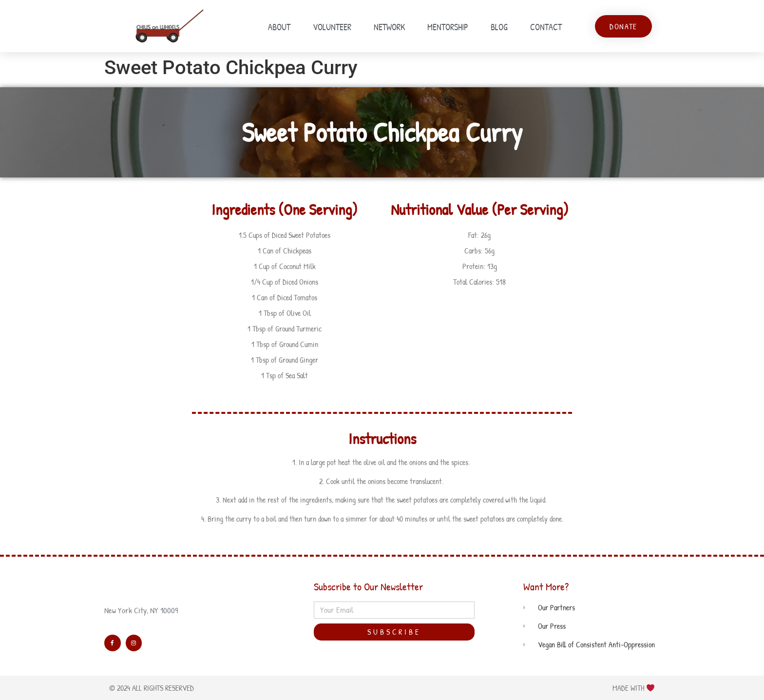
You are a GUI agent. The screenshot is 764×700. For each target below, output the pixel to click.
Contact (546, 27)
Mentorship (448, 27)
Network (389, 27)
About (279, 27)
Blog (499, 27)
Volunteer (332, 27)
